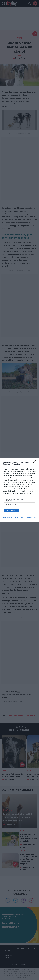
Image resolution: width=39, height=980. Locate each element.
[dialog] (19, 490)
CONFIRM (11, 510)
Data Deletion (8, 518)
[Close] (35, 462)
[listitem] (19, 500)
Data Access (19, 518)
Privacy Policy (31, 518)
